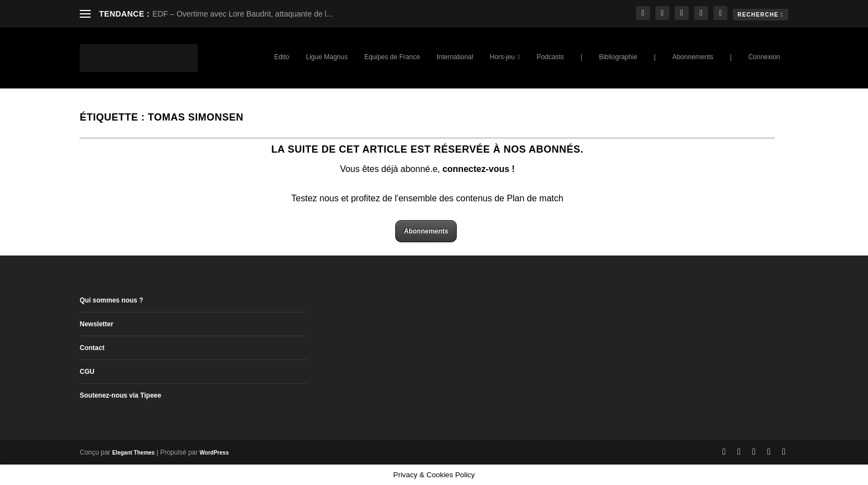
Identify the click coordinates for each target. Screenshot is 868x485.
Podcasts (550, 57)
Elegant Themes (134, 453)
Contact (92, 348)
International (455, 57)
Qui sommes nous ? (112, 300)
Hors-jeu (502, 57)
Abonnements (693, 57)
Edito (281, 57)
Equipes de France (392, 57)
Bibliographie (618, 57)
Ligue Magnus (327, 57)
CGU (87, 372)
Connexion (764, 57)
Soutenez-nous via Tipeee (120, 395)
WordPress (215, 453)
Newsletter (97, 324)
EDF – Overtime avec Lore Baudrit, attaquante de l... (242, 14)
